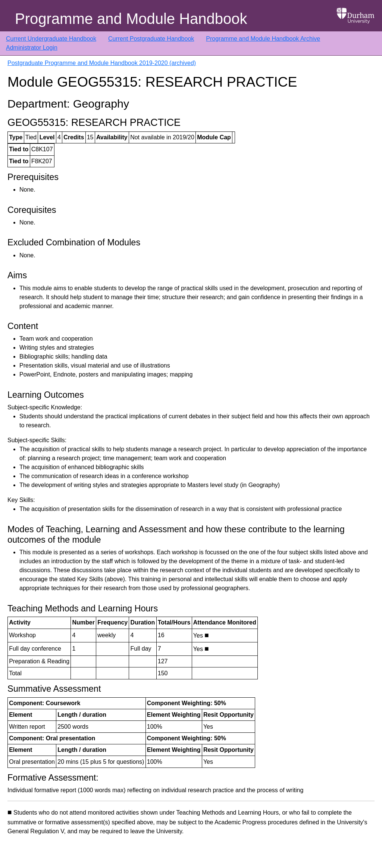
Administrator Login (32, 48)
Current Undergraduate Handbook (51, 39)
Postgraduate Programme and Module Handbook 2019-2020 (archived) (102, 63)
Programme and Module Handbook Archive (263, 39)
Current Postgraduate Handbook (151, 39)
